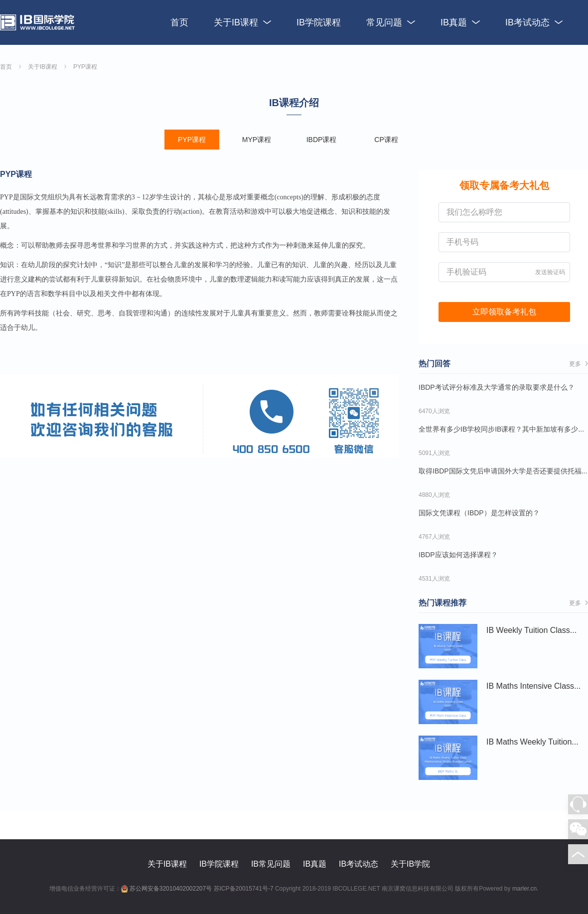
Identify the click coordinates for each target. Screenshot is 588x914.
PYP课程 (85, 67)
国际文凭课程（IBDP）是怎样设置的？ (479, 513)
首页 (179, 22)
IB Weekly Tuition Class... (448, 646)
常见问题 (391, 22)
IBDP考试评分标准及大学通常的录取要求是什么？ (497, 387)
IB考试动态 (534, 22)
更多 (579, 364)
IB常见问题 (271, 864)
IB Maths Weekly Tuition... (448, 758)
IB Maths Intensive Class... (448, 702)
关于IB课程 (242, 22)
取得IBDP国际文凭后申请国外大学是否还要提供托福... (503, 471)
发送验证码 (550, 272)
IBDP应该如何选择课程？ (458, 555)
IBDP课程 (322, 140)
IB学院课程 (319, 22)
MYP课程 (257, 140)
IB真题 (460, 22)
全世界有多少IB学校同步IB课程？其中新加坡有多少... (501, 429)
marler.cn (524, 889)
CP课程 (386, 140)
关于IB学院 (410, 864)
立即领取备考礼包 (504, 312)
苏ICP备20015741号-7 (244, 889)
